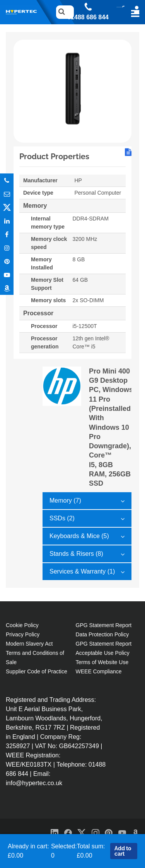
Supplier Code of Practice (37, 671)
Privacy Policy (23, 634)
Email (7, 194)
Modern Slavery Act (29, 644)
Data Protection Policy (102, 634)
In (7, 221)
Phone (7, 180)
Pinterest (7, 261)
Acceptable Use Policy (103, 653)
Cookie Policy (22, 625)
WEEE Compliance (99, 671)
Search (60, 12)
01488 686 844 (88, 17)
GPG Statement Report (104, 625)
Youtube (7, 275)
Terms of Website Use (102, 662)
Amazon (7, 288)
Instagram (7, 248)
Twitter (7, 207)
